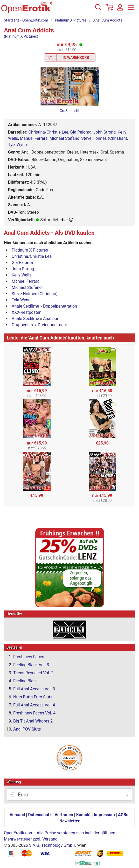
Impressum (104, 815)
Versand (17, 815)
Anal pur (51, 319)
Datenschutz (40, 815)
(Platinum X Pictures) (21, 36)
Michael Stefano (65, 138)
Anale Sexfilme (25, 306)
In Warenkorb (76, 58)
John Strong (105, 132)
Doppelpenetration (60, 306)
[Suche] (98, 9)
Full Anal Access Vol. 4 (34, 705)
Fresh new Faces (29, 657)
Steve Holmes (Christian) (104, 138)
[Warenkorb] (109, 9)
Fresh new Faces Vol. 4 (34, 713)
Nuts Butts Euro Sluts (33, 697)
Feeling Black (25, 681)
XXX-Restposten (27, 312)
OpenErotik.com (19, 833)
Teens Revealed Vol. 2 (33, 673)
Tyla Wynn (18, 145)
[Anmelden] (120, 9)
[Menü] (131, 9)
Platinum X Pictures (71, 20)
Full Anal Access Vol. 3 (34, 689)
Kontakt (84, 815)
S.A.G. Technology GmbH (52, 845)
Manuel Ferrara (34, 138)
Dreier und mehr (53, 325)
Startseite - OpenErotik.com (26, 20)
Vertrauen (64, 815)
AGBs (123, 815)
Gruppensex (23, 325)
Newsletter (69, 821)
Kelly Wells (22, 275)
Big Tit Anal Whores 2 (33, 721)
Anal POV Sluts (27, 729)
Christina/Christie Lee (48, 132)
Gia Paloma (81, 132)
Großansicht (69, 111)
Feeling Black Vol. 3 (31, 665)
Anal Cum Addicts (108, 20)
